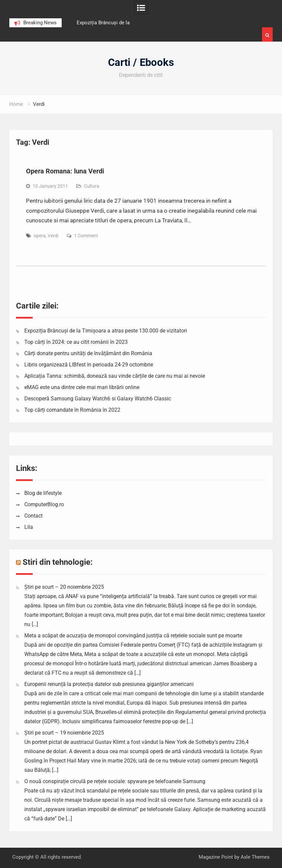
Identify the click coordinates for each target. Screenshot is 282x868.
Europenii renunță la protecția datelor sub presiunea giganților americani (109, 684)
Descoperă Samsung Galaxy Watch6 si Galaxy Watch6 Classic (98, 399)
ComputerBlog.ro (44, 504)
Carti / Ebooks (141, 62)
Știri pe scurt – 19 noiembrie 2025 (64, 733)
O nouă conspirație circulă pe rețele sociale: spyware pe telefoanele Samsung (115, 781)
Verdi (53, 236)
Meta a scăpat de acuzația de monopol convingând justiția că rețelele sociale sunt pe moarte (133, 636)
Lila (29, 527)
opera (40, 236)
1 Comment (86, 236)
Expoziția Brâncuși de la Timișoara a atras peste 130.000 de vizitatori (106, 331)
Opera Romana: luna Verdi (65, 171)
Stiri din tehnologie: (58, 562)
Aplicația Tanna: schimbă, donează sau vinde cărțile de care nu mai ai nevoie (115, 376)
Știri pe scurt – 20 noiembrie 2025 (64, 587)
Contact (33, 516)
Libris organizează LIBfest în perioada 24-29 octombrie (89, 365)
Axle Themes (255, 857)
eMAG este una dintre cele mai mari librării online (82, 387)
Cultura (92, 186)
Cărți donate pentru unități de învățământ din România (88, 353)
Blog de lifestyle (43, 493)
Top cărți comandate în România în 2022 (72, 410)
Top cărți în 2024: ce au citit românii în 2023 (76, 342)
